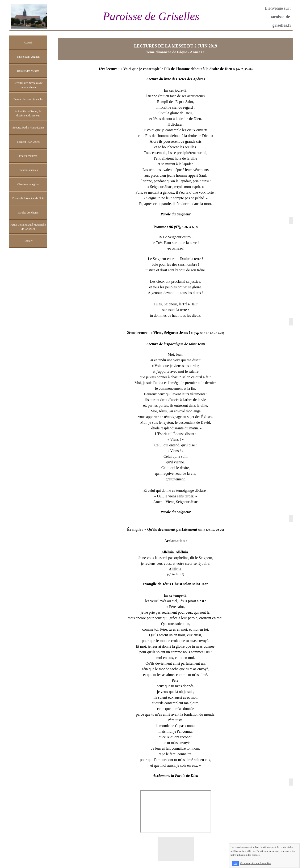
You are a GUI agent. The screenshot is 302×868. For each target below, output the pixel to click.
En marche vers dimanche (28, 99)
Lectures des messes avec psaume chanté (28, 85)
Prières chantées (28, 156)
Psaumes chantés (28, 170)
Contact (28, 241)
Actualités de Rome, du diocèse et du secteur (28, 113)
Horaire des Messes (28, 71)
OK (235, 863)
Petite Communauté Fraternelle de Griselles (28, 227)
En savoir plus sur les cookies (256, 863)
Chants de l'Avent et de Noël (28, 198)
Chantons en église (28, 184)
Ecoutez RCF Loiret (28, 142)
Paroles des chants (28, 213)
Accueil (28, 43)
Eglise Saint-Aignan (28, 57)
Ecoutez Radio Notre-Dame (28, 128)
